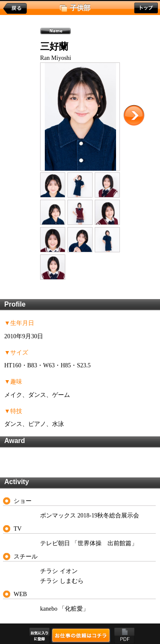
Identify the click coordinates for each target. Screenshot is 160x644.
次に (134, 115)
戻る (15, 9)
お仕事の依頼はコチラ (81, 635)
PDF (124, 635)
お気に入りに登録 (39, 635)
